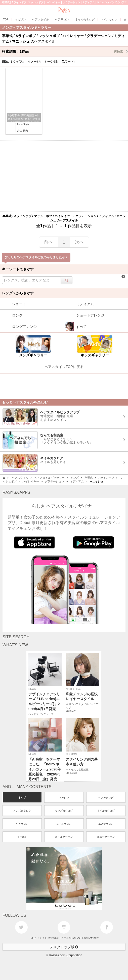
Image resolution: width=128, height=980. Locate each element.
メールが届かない (71, 938)
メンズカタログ (22, 811)
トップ (22, 798)
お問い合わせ (91, 938)
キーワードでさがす (18, 269)
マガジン (64, 798)
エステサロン (106, 824)
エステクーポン (106, 837)
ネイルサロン (64, 824)
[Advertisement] (64, 176)
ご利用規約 (53, 938)
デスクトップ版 (64, 947)
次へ (79, 242)
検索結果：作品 (65, 51)
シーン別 (52, 62)
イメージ (34, 62)
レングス (18, 62)
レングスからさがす (18, 293)
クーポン (22, 837)
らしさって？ (37, 938)
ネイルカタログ (106, 811)
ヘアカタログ (106, 798)
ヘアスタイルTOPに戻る (64, 367)
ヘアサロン (22, 824)
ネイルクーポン (64, 837)
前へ (49, 242)
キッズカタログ (64, 811)
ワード (69, 62)
